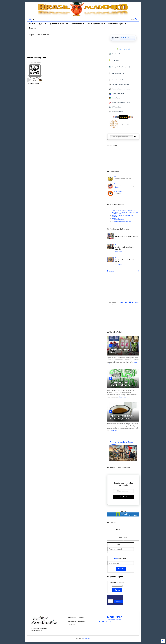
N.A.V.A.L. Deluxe (115, 107)
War (115, 177)
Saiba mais (119, 239)
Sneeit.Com (87, 638)
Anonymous (117, 184)
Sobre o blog (72, 621)
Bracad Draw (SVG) (116, 80)
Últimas (111, 271)
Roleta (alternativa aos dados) (119, 103)
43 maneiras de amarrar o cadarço (127, 236)
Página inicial (72, 618)
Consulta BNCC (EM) (116, 94)
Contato (82, 618)
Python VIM (114, 60)
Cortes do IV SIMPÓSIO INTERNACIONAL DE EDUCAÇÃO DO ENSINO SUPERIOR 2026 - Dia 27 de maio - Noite (125, 212)
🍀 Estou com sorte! (123, 49)
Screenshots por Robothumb (115, 619)
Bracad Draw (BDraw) (117, 74)
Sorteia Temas (115, 98)
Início (32, 24)
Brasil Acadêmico (105, 622)
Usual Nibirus (118, 191)
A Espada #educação (118, 220)
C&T (43, 24)
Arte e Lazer (78, 24)
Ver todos (135, 271)
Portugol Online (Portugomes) (119, 67)
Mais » (117, 188)
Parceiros (72, 625)
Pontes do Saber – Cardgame (119, 89)
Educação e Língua (96, 24)
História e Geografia (117, 24)
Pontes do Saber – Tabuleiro (119, 85)
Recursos (33, 28)
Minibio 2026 (115, 218)
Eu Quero (123, 497)
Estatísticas (82, 621)
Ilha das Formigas (116, 112)
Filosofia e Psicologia (59, 24)
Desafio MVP (114, 54)
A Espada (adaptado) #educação (121, 221)
